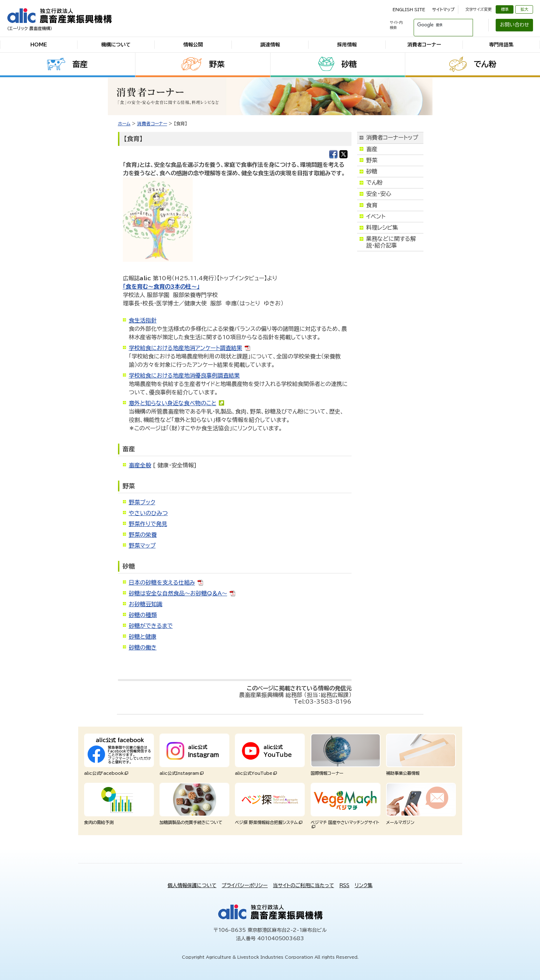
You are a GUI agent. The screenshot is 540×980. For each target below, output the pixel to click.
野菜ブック (142, 502)
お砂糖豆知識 (146, 604)
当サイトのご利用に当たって (304, 885)
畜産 (80, 64)
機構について (116, 45)
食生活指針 (143, 320)
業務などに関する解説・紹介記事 (391, 242)
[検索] (435, 25)
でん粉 (485, 64)
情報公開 (193, 45)
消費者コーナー (424, 45)
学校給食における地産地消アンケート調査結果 (186, 348)
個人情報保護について (192, 885)
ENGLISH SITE (409, 9)
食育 (372, 205)
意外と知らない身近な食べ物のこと (173, 403)
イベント (376, 216)
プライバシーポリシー (245, 885)
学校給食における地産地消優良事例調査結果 (184, 376)
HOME (39, 45)
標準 (505, 9)
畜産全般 (140, 465)
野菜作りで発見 (148, 524)
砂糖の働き (143, 647)
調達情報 (270, 45)
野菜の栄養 (143, 535)
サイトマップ (443, 9)
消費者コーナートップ (392, 138)
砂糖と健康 (143, 637)
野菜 (217, 64)
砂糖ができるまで (151, 626)
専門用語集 (501, 45)
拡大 (524, 9)
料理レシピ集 (382, 228)
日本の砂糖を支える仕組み (162, 582)
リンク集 (364, 885)
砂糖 (349, 64)
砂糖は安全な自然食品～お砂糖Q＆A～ (178, 593)
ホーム (124, 124)
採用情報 (347, 45)
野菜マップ (142, 545)
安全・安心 (379, 194)
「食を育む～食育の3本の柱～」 (161, 287)
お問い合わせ (515, 25)
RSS (344, 885)
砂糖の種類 (143, 615)
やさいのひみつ (148, 513)
